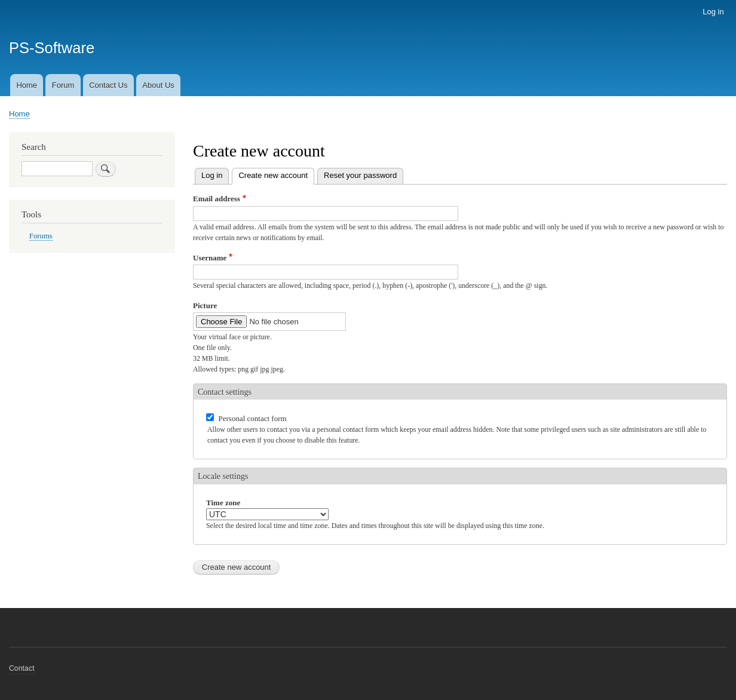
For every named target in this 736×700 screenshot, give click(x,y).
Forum (63, 85)
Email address (217, 199)
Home (27, 85)
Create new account (276, 174)
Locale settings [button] (223, 476)
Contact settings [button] (225, 392)
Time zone (223, 503)
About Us (158, 85)
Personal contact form (253, 418)
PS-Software (52, 48)
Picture (205, 306)
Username (210, 258)
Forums (41, 236)
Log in (713, 12)
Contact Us (108, 85)
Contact (22, 668)
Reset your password (360, 175)
